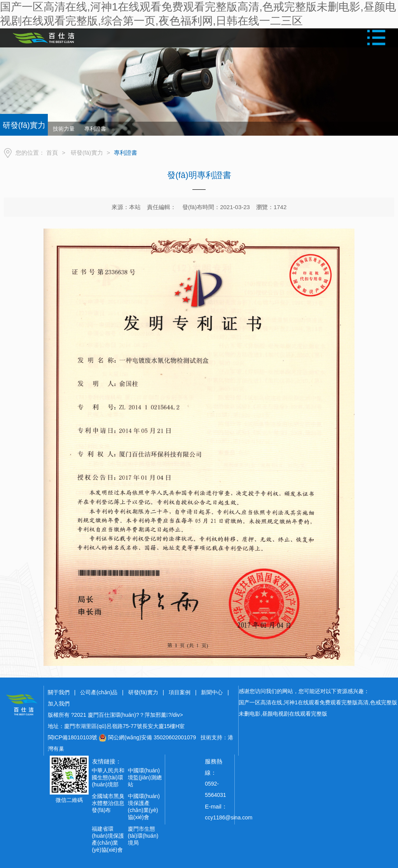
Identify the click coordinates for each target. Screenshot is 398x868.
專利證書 (95, 129)
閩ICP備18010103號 (73, 737)
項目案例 (180, 692)
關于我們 (59, 692)
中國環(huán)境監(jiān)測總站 (145, 777)
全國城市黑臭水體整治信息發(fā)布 (108, 803)
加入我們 (59, 704)
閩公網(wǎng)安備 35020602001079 (152, 737)
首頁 (52, 153)
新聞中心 (212, 692)
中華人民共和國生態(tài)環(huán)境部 (108, 777)
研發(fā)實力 (87, 153)
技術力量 (64, 129)
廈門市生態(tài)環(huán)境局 (143, 836)
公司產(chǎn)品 (99, 692)
